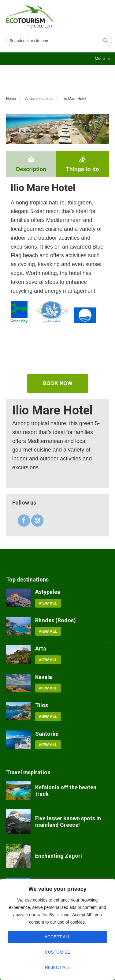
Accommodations (39, 99)
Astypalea (48, 592)
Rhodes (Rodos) (56, 620)
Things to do (83, 164)
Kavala (44, 677)
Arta (41, 648)
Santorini (47, 734)
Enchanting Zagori (59, 856)
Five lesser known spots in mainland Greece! (68, 822)
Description (31, 164)
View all (48, 603)
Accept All (58, 937)
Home (11, 99)
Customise (58, 952)
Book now (57, 383)
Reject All (57, 967)
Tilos (42, 705)
